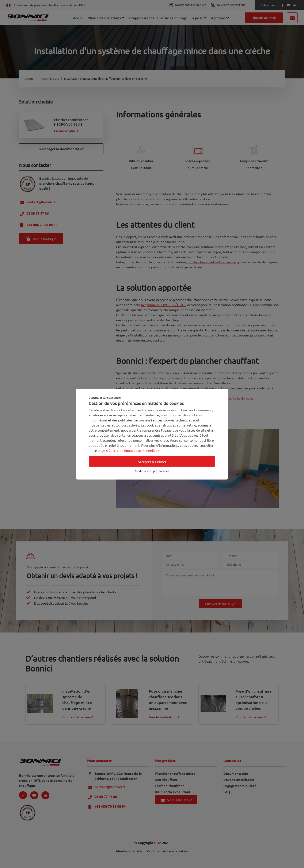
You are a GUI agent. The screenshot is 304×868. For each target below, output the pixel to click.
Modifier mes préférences (152, 471)
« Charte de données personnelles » (133, 450)
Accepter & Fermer (152, 461)
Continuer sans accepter (105, 397)
